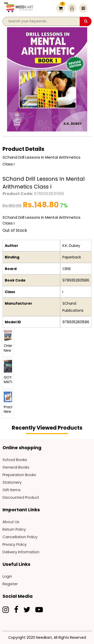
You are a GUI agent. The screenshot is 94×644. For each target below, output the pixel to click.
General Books (16, 467)
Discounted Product (21, 497)
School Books (15, 460)
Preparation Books (19, 475)
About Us (11, 522)
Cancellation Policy (20, 537)
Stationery (12, 482)
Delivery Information (21, 552)
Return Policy (14, 529)
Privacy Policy (15, 544)
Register (10, 584)
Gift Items (12, 490)
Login (7, 576)
